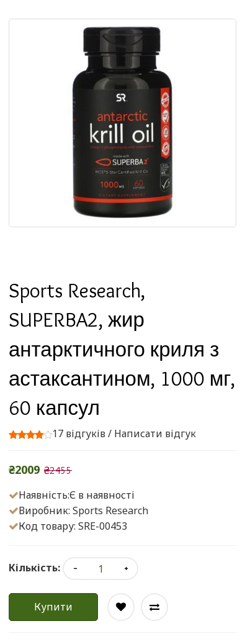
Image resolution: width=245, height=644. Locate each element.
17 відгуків (79, 433)
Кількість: (34, 568)
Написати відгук (155, 433)
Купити (53, 607)
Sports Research (110, 510)
